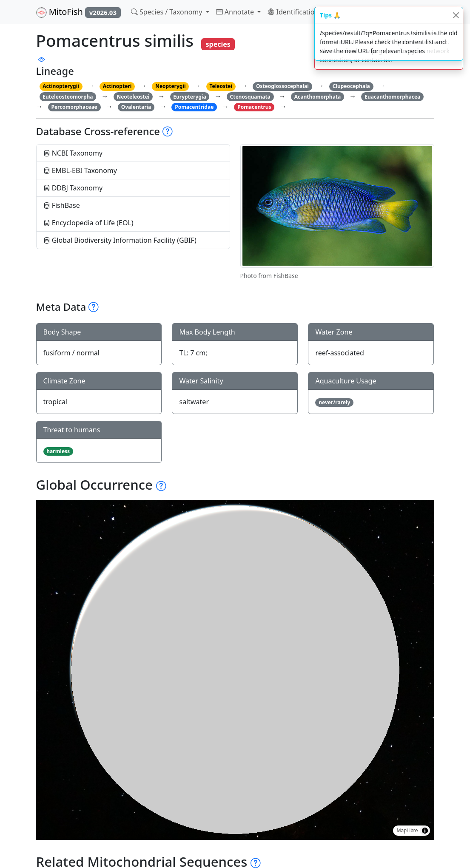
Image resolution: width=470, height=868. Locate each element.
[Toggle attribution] (425, 831)
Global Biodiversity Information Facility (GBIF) (120, 240)
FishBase (62, 205)
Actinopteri (117, 86)
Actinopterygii (61, 86)
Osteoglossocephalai (282, 86)
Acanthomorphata (318, 97)
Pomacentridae (194, 107)
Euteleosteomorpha (68, 97)
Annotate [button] (236, 12)
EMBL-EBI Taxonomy (80, 170)
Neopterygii (170, 86)
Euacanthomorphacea (392, 97)
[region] (235, 670)
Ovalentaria (136, 107)
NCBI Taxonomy (73, 153)
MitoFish (78, 12)
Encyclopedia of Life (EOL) (88, 223)
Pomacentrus (254, 107)
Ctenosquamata (250, 97)
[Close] (456, 15)
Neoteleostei (133, 97)
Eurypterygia (189, 97)
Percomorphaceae (74, 107)
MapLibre (407, 831)
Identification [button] (294, 12)
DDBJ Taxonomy (73, 188)
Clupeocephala (351, 86)
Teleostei (221, 86)
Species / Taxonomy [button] (168, 12)
